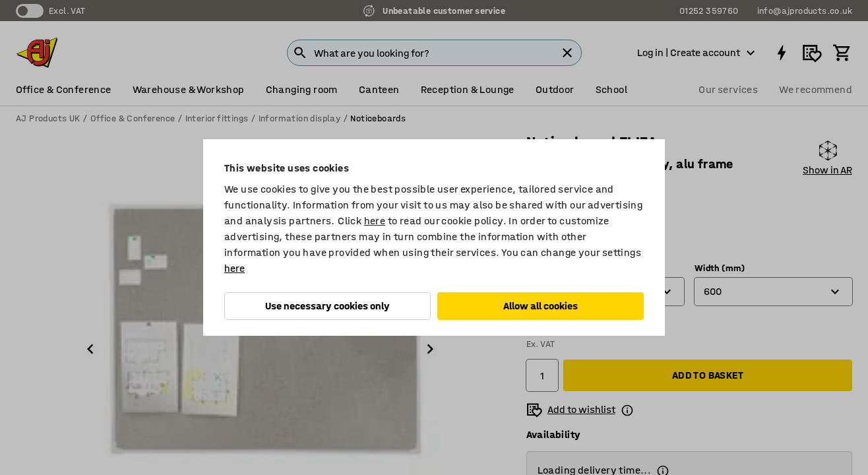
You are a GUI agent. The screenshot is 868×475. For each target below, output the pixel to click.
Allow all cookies (541, 306)
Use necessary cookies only (327, 306)
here (375, 221)
